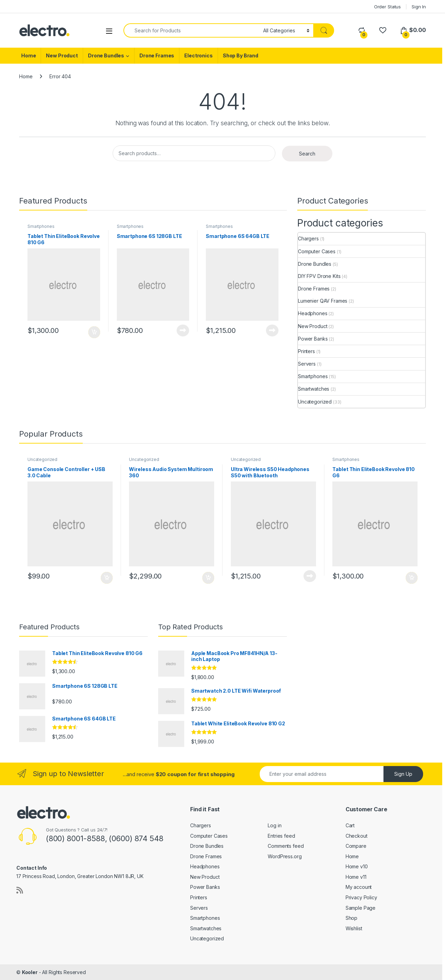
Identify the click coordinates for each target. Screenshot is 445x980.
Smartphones (41, 226)
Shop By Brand (241, 55)
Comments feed (286, 846)
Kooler (30, 972)
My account (359, 887)
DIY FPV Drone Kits (319, 276)
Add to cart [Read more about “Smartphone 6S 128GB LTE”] (183, 330)
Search (307, 154)
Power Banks (313, 339)
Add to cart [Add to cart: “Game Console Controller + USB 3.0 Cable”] (107, 578)
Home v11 (356, 877)
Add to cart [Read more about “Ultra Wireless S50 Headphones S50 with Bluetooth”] (310, 576)
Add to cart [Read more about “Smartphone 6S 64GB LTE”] (272, 330)
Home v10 (357, 866)
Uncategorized (315, 402)
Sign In (419, 7)
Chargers (308, 238)
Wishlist (354, 928)
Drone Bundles (106, 55)
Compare (356, 846)
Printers (306, 351)
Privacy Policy (361, 897)
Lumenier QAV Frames (323, 301)
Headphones (313, 313)
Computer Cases (317, 251)
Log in (274, 825)
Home (29, 55)
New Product (62, 55)
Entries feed (281, 836)
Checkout (357, 836)
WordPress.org (285, 856)
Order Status (387, 7)
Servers (307, 364)
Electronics (198, 55)
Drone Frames (157, 55)
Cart (350, 825)
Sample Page (361, 908)
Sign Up (403, 774)
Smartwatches (314, 389)
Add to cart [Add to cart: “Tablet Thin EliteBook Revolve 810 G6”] (94, 332)
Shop (351, 918)
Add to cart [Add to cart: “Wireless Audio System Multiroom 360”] (208, 578)
